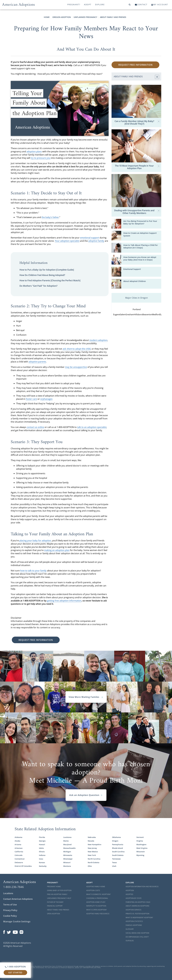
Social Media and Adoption (137, 933)
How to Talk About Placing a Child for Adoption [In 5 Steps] (141, 246)
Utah (114, 866)
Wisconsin (141, 852)
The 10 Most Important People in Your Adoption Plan (138, 167)
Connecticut (20, 859)
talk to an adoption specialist (92, 427)
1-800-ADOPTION (15, 967)
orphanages (46, 399)
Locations (8, 893)
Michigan (67, 852)
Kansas (42, 863)
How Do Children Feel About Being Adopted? (42, 275)
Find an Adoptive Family (57, 894)
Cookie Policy (10, 916)
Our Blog (130, 941)
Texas (114, 863)
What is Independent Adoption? (139, 918)
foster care (31, 399)
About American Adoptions (137, 906)
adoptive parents (37, 362)
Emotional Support (132, 269)
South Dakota (118, 855)
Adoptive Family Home (96, 887)
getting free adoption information (64, 601)
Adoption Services (134, 910)
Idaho (41, 848)
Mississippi (68, 859)
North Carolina (94, 859)
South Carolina (118, 852)
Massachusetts (69, 848)
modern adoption (98, 340)
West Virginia (142, 848)
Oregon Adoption (62, 17)
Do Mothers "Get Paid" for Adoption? (38, 286)
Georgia (42, 841)
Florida (42, 837)
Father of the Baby (55, 902)
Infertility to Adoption (96, 906)
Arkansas (19, 848)
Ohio (90, 866)
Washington (141, 845)
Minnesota (68, 855)
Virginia (140, 841)
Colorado (19, 855)
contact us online (35, 427)
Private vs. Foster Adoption (137, 914)
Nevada (91, 841)
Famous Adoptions (134, 925)
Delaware (19, 863)
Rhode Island (117, 848)
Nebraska (92, 837)
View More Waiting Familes (86, 697)
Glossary (130, 929)
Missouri (67, 863)
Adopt (88, 4)
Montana (67, 866)
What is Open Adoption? (96, 910)
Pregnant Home (54, 887)
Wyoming (140, 855)
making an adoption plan (57, 550)
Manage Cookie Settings (17, 921)
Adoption (130, 890)
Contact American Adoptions (18, 899)
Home (47, 17)
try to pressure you (41, 158)
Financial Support (55, 906)
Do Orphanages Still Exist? (137, 937)
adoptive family (96, 241)
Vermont (140, 837)
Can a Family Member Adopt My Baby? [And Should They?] (137, 123)
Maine (66, 841)
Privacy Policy (10, 910)
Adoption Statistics (134, 921)
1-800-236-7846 (14, 887)
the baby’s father (50, 217)
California (19, 852)
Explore (100, 4)
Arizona (18, 845)
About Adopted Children (135, 281)
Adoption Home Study (96, 902)
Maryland (67, 845)
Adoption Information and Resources (142, 887)
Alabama (18, 837)
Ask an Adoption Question (86, 795)
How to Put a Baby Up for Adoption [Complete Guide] (47, 270)
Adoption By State (134, 898)
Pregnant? (74, 4)
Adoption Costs (93, 890)
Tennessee (116, 859)
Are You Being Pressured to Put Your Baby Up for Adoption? (140, 222)
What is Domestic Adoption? (98, 894)
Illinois (42, 852)
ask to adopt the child (77, 349)
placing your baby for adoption (35, 541)
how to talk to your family (33, 571)
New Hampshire (94, 845)
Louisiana (67, 837)
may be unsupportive (76, 367)
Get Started (15, 972)
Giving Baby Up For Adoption (59, 890)
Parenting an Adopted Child (138, 902)
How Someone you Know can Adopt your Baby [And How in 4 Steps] (140, 259)
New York (92, 855)
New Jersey (92, 848)
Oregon (115, 841)
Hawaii (42, 845)
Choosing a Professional (97, 898)
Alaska (17, 841)
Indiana (42, 855)
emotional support (90, 238)
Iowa (41, 859)
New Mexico (93, 852)
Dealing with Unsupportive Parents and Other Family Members (137, 212)
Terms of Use (10, 905)
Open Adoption (53, 914)
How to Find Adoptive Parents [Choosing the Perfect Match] (50, 280)
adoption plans (34, 152)
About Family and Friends (113, 17)
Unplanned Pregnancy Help (59, 898)
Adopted (129, 894)
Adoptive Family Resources (98, 914)
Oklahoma (116, 837)
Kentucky (43, 866)
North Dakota (94, 863)
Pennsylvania (118, 845)
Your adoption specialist (67, 241)
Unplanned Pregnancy (85, 17)
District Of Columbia (23, 866)
